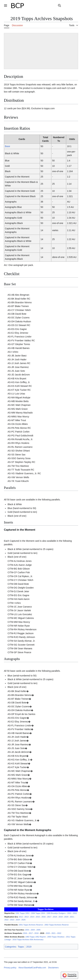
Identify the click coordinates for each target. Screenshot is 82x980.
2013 (26, 917)
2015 (38, 917)
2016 (44, 917)
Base (7, 146)
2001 (69, 913)
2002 (75, 913)
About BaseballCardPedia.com (32, 968)
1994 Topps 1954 (38, 913)
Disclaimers (53, 968)
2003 (27, 930)
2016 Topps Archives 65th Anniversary (28, 940)
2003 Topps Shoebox (56, 937)
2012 (21, 917)
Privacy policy (10, 968)
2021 (72, 917)
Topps (21, 947)
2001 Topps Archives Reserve (31, 925)
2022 (6, 920)
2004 (33, 930)
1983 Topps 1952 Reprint (35, 937)
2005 (38, 930)
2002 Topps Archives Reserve (57, 925)
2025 (24, 920)
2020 (66, 917)
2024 (18, 920)
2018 (55, 917)
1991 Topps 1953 (22, 913)
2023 (12, 920)
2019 (61, 917)
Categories (10, 947)
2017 (49, 917)
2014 (32, 917)
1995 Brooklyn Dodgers (56, 913)
